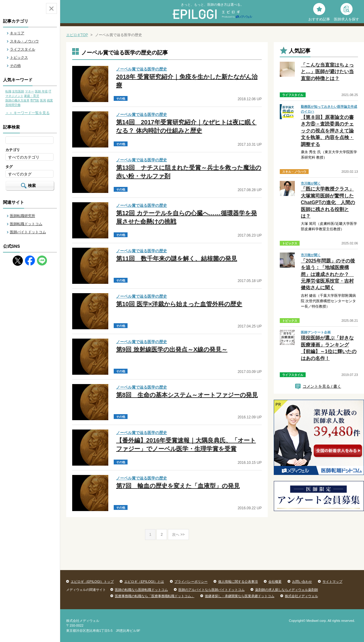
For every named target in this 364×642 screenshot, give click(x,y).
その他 (15, 66)
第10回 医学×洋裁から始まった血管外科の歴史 (179, 304)
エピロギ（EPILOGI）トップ (92, 582)
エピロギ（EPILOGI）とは (144, 582)
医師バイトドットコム (28, 232)
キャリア (17, 33)
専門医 (35, 100)
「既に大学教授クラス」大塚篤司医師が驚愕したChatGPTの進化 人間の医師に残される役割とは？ (328, 202)
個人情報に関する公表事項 (238, 582)
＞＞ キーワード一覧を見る (28, 113)
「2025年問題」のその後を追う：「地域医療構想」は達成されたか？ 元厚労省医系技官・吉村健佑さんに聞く (328, 274)
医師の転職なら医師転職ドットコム (141, 590)
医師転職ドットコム (26, 224)
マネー (29, 91)
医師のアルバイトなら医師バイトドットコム (211, 590)
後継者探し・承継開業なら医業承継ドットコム (240, 596)
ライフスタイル (23, 49)
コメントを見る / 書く (322, 386)
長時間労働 (13, 105)
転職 (8, 91)
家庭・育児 (32, 96)
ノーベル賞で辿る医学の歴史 (142, 69)
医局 (43, 100)
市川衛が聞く (311, 183)
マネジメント (14, 96)
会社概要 (275, 582)
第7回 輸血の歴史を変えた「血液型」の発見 (178, 486)
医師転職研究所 (23, 216)
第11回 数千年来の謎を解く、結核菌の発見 (177, 259)
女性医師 (18, 91)
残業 (50, 100)
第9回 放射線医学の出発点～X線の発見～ (172, 349)
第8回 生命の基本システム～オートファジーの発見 (187, 395)
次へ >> (178, 535)
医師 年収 (41, 91)
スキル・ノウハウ (24, 41)
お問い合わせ (302, 582)
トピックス (19, 57)
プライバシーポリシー (191, 582)
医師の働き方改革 (17, 100)
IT (50, 91)
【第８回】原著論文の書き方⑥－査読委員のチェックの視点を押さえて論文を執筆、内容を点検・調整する (327, 131)
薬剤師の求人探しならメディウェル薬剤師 (287, 590)
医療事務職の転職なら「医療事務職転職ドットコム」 (155, 596)
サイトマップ (332, 582)
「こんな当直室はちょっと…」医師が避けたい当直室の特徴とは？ (327, 72)
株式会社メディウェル (301, 596)
